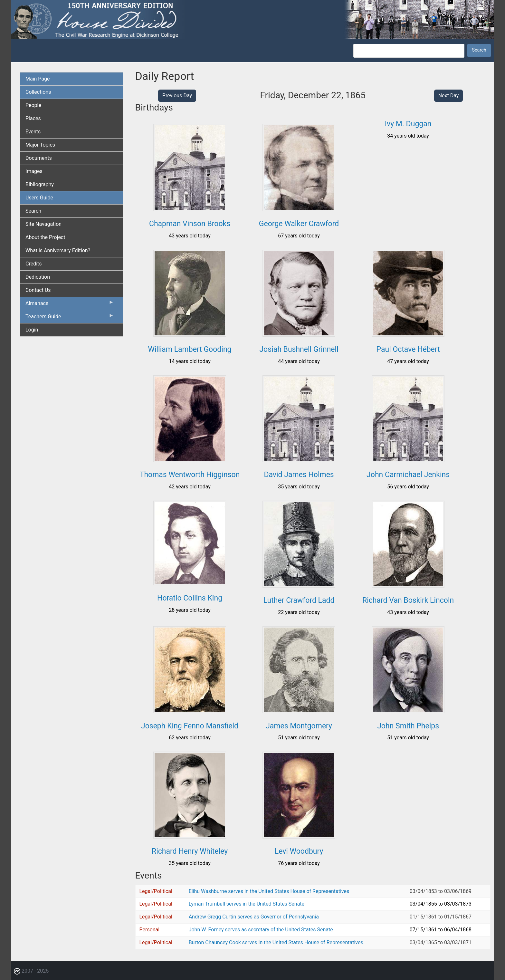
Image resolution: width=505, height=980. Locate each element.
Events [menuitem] (33, 132)
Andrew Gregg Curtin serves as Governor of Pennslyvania (254, 917)
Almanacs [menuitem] (70, 305)
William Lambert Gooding (190, 349)
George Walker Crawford (299, 224)
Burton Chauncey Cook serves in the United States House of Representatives (276, 942)
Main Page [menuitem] (38, 79)
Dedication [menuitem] (38, 277)
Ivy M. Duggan (408, 124)
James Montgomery (299, 726)
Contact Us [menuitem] (38, 290)
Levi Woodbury (299, 851)
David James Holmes (299, 475)
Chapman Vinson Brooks (190, 224)
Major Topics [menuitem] (40, 145)
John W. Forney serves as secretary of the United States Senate (261, 930)
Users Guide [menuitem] (39, 198)
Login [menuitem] (32, 330)
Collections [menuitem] (38, 92)
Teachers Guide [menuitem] (70, 318)
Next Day (449, 96)
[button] (190, 209)
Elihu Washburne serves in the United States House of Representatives (269, 891)
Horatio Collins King (190, 598)
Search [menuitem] (33, 211)
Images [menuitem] (34, 171)
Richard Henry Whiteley (190, 851)
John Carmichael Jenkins (408, 475)
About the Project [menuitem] (45, 237)
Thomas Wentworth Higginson (190, 475)
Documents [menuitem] (39, 158)
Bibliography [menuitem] (40, 184)
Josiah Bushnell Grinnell (299, 349)
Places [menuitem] (33, 118)
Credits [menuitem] (34, 264)
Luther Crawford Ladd (299, 600)
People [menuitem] (33, 105)
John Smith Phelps (408, 726)
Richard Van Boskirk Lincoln (408, 600)
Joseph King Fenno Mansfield (190, 726)
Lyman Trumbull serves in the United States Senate (247, 904)
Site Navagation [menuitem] (43, 224)
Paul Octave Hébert (408, 349)
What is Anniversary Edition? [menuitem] (58, 250)
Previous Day (177, 96)
